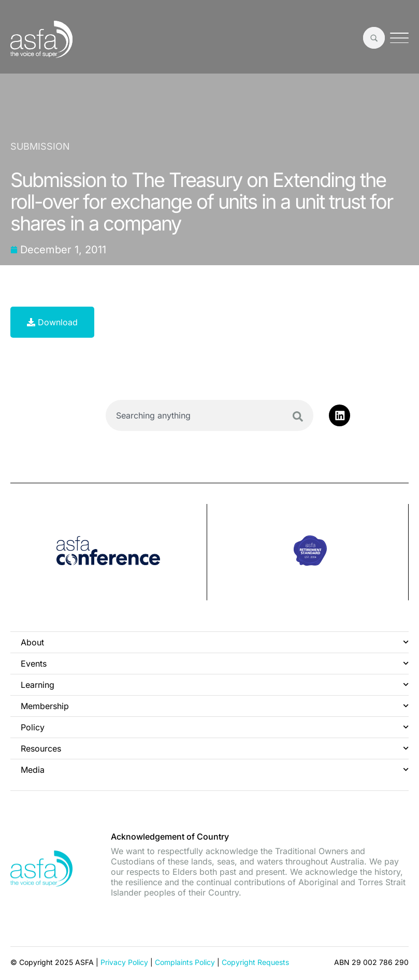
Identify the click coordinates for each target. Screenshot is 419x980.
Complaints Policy (185, 962)
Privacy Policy (124, 962)
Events (215, 663)
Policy (215, 727)
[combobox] (209, 415)
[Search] (298, 416)
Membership (215, 706)
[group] (109, 552)
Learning (215, 684)
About (215, 642)
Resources (215, 748)
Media (215, 769)
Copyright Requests (255, 962)
